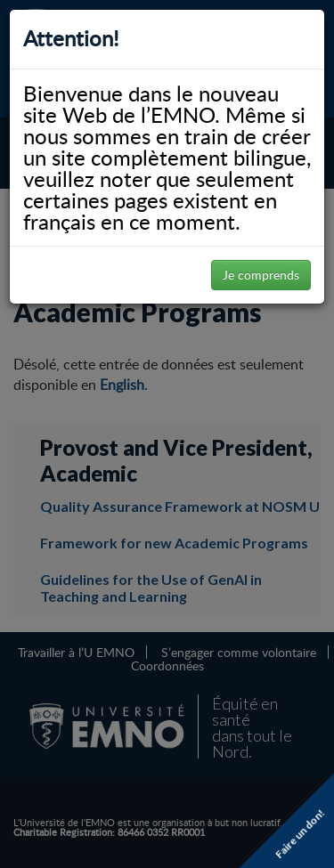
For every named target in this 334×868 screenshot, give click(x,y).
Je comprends (261, 275)
